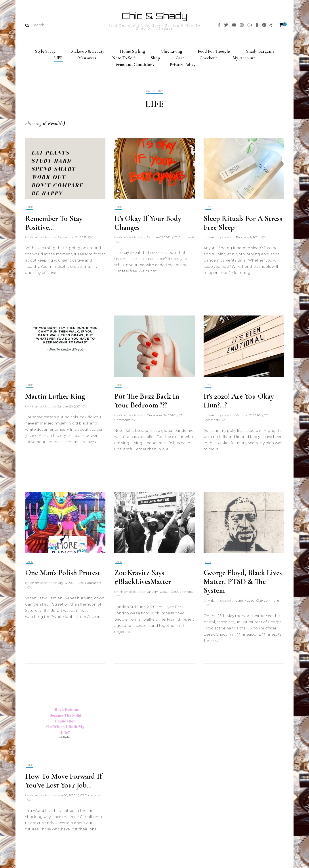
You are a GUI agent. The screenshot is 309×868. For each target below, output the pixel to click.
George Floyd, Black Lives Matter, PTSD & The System (243, 583)
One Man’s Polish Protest (63, 575)
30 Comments (91, 585)
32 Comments (91, 797)
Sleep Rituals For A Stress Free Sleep (243, 225)
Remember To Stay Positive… (54, 225)
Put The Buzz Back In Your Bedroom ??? (147, 403)
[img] (219, 25)
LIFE (58, 58)
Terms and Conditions (134, 66)
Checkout (208, 58)
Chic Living (171, 51)
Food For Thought (214, 51)
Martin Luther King (55, 398)
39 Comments (269, 602)
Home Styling (133, 51)
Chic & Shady (154, 16)
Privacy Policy (183, 66)
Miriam (34, 239)
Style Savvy (45, 51)
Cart (180, 58)
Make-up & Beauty (88, 51)
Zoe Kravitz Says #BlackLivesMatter (143, 579)
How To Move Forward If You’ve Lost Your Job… (64, 783)
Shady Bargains (260, 51)
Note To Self (124, 58)
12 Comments (185, 239)
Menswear (87, 58)
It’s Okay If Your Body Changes (148, 225)
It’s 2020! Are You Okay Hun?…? (239, 403)
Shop (155, 58)
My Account (244, 58)
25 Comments (183, 593)
